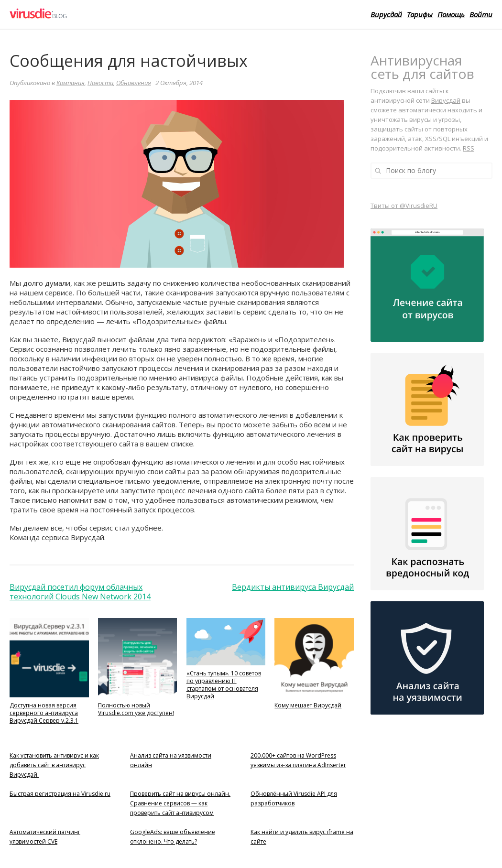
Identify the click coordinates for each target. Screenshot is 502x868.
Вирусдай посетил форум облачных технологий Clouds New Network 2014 (80, 592)
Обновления (134, 83)
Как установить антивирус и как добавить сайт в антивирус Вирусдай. (54, 765)
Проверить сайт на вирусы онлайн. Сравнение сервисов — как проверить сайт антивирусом (180, 803)
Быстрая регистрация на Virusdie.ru (60, 794)
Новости (100, 83)
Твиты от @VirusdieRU (404, 206)
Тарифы (420, 14)
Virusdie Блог (73, 15)
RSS (469, 148)
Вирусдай (386, 14)
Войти (481, 14)
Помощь (451, 14)
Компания (71, 83)
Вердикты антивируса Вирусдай (293, 587)
